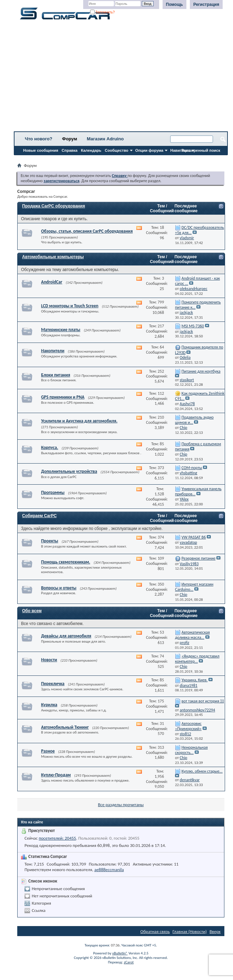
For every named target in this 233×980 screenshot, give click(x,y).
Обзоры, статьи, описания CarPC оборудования (87, 231)
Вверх (215, 931)
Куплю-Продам (56, 775)
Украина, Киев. (195, 680)
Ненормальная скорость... (191, 750)
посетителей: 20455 (57, 838)
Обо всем (32, 611)
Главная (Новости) (190, 931)
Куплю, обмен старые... (202, 771)
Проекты (50, 541)
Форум (70, 139)
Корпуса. (50, 447)
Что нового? (39, 139)
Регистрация (206, 4)
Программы (53, 492)
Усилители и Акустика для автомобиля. (79, 421)
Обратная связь (155, 931)
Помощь (174, 4)
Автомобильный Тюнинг (65, 727)
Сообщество (117, 150)
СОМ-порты (192, 468)
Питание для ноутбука (201, 371)
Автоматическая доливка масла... (192, 635)
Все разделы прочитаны (121, 805)
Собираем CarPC (39, 516)
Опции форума (149, 150)
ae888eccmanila (109, 870)
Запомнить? (103, 12)
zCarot (129, 962)
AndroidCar (52, 282)
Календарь (91, 150)
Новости (49, 660)
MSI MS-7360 (193, 326)
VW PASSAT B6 (194, 537)
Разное (48, 751)
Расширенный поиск (201, 150)
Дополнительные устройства (69, 471)
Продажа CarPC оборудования (54, 206)
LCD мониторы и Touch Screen (70, 306)
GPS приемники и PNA (63, 397)
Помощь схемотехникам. (66, 562)
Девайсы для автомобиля (66, 636)
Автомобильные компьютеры (53, 257)
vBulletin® (120, 953)
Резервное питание (199, 558)
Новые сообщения (41, 150)
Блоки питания (56, 375)
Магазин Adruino (105, 139)
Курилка (49, 705)
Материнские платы (61, 330)
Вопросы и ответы (59, 588)
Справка (70, 150)
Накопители (53, 351)
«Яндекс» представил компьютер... (197, 659)
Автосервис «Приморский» (188, 726)
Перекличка (53, 684)
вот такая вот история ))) (203, 701)
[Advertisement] (121, 78)
